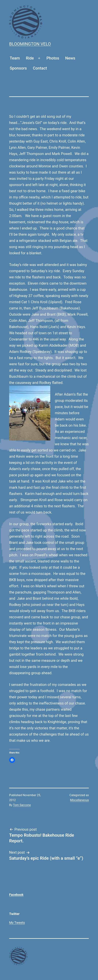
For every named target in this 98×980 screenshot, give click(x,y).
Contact (40, 68)
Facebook (16, 895)
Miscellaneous (79, 800)
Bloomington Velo (30, 44)
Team (15, 58)
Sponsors (18, 68)
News (70, 58)
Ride (30, 58)
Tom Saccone (22, 805)
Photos (53, 58)
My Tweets (17, 923)
